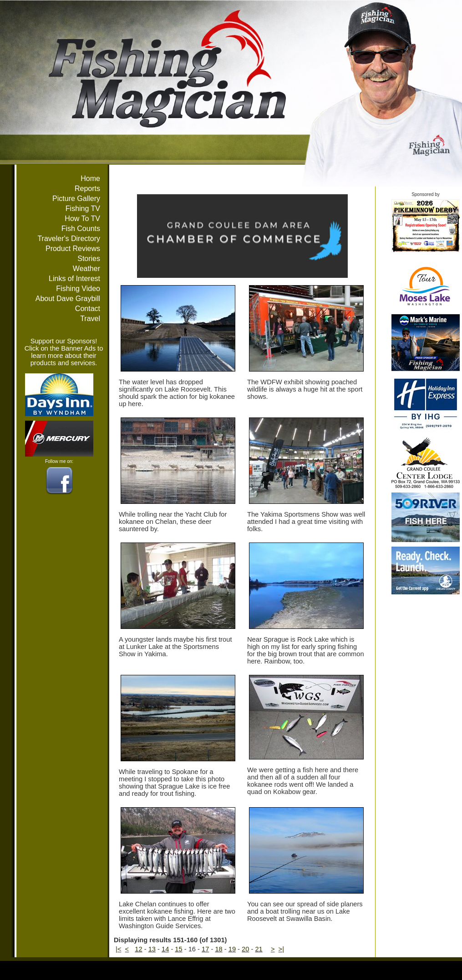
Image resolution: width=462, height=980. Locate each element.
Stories (89, 259)
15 (178, 949)
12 (138, 949)
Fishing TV (83, 209)
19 (232, 949)
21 (259, 949)
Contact (88, 309)
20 (245, 949)
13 (152, 949)
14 (165, 949)
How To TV (82, 219)
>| (281, 949)
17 (205, 949)
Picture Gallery (76, 199)
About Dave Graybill (68, 299)
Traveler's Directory (69, 239)
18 (218, 949)
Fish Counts (81, 229)
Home (90, 178)
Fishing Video (78, 289)
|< (118, 949)
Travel (90, 319)
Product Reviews (73, 249)
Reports (87, 188)
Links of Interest (74, 279)
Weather (86, 269)
